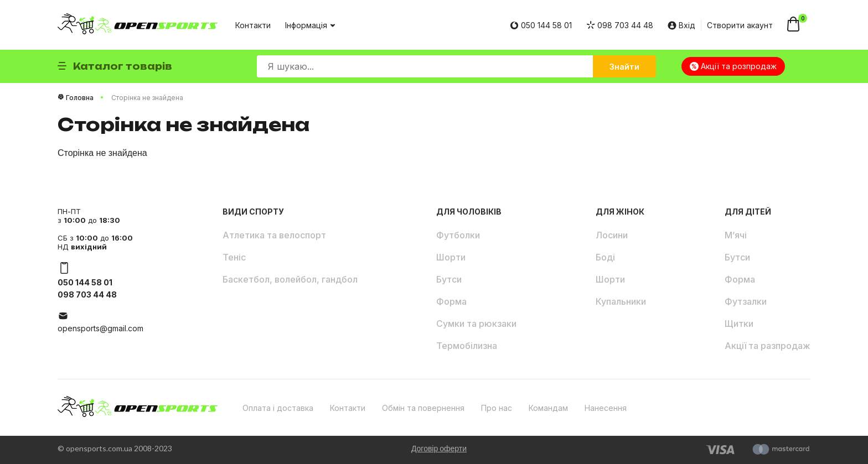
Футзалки (746, 301)
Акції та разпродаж (768, 346)
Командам (548, 408)
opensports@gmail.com (100, 328)
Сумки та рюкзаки (476, 324)
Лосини (612, 235)
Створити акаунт (740, 25)
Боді (605, 257)
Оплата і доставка (278, 408)
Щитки (739, 324)
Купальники (621, 301)
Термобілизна (467, 346)
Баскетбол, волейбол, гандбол (290, 279)
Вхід (681, 25)
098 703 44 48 (620, 25)
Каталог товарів (115, 66)
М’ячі (736, 235)
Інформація (309, 25)
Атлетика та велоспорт (274, 235)
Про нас (497, 408)
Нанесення (606, 408)
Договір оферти (439, 448)
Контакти (253, 25)
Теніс (234, 257)
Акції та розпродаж (733, 66)
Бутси (449, 279)
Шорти (451, 257)
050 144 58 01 (541, 25)
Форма (451, 301)
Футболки (458, 235)
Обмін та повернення (423, 408)
